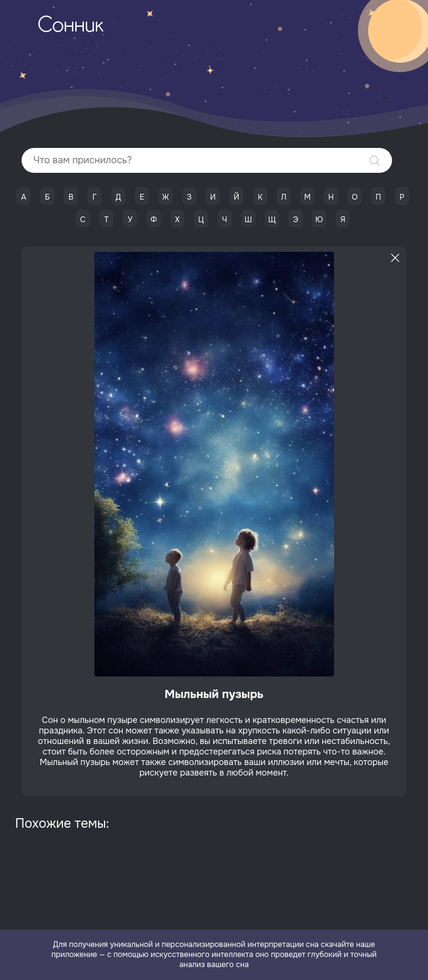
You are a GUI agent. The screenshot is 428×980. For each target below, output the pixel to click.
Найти (375, 161)
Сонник (70, 26)
